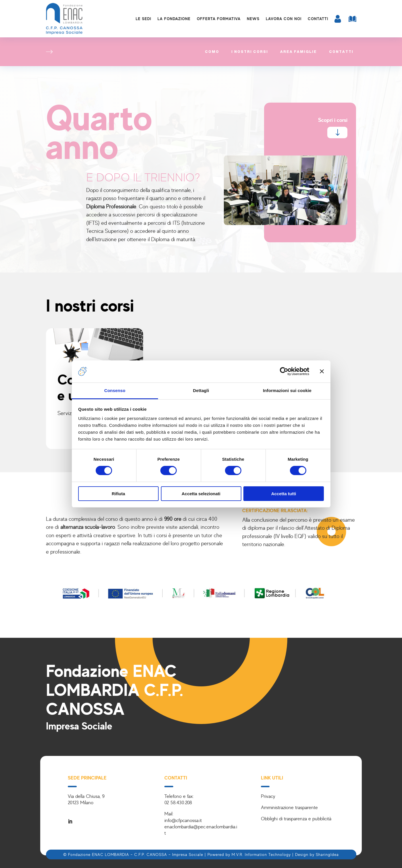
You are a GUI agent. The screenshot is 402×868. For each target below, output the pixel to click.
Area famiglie (299, 52)
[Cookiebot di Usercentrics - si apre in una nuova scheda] (284, 371)
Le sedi (143, 19)
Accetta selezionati (201, 494)
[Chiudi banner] (322, 371)
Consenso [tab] (115, 390)
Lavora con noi (284, 19)
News (253, 19)
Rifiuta (119, 494)
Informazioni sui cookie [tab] (287, 390)
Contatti (318, 19)
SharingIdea (327, 854)
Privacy (268, 796)
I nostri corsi (250, 52)
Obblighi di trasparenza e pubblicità (296, 818)
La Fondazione (174, 19)
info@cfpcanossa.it (183, 820)
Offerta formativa (219, 19)
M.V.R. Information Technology (261, 854)
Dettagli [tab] (201, 390)
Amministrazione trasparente (289, 807)
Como (212, 52)
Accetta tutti (284, 494)
